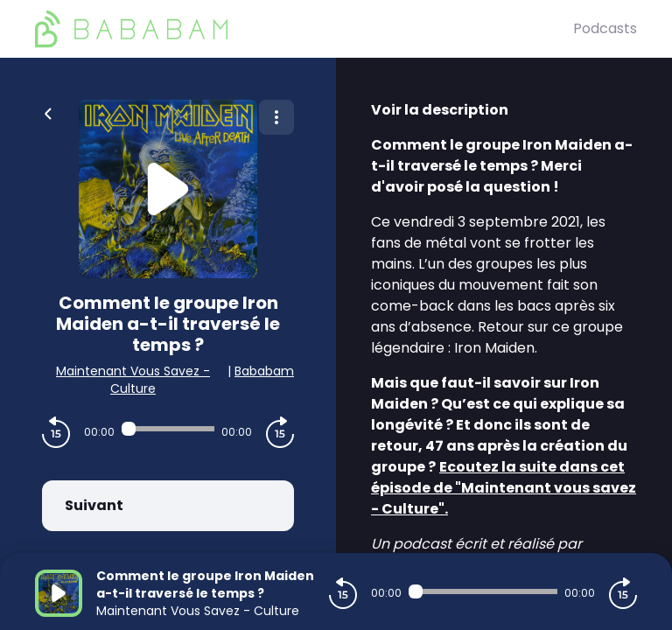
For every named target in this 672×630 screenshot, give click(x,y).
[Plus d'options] (276, 117)
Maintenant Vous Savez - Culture (133, 380)
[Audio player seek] (168, 429)
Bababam (264, 371)
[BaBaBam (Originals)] (304, 29)
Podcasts (605, 28)
